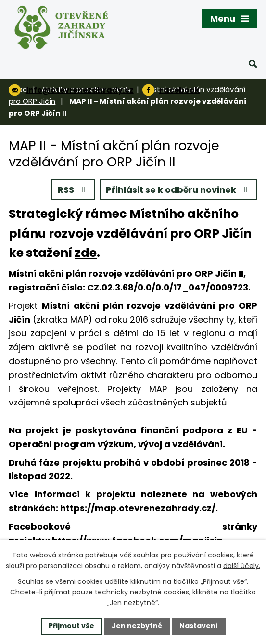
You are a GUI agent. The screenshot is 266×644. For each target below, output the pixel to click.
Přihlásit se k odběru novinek (179, 190)
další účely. (242, 566)
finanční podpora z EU (192, 430)
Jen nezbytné (137, 626)
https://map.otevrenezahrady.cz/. (139, 508)
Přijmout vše (71, 626)
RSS (74, 190)
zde (86, 253)
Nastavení (199, 626)
